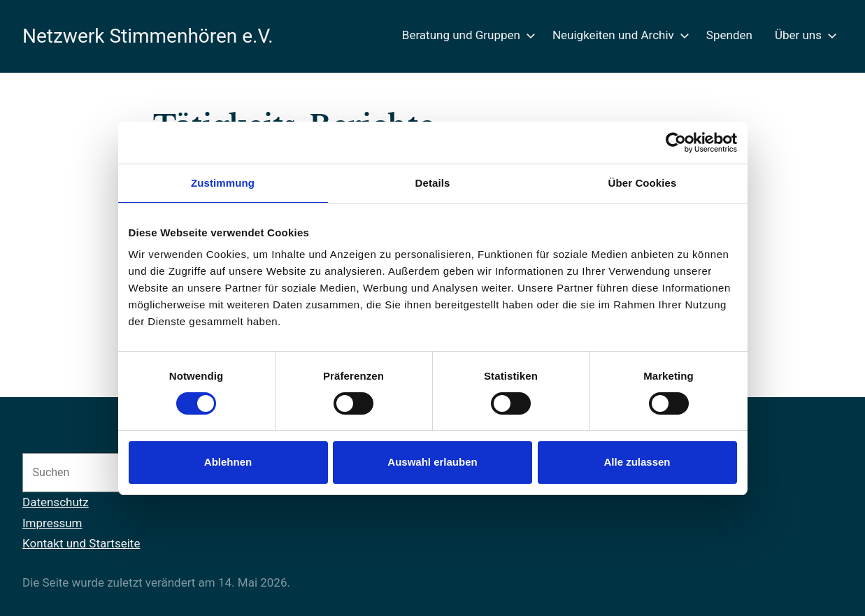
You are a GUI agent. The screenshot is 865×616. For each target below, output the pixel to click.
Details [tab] (433, 183)
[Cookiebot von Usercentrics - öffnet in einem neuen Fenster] (676, 143)
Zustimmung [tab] (223, 183)
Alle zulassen (637, 462)
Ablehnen (228, 462)
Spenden (729, 35)
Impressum (52, 523)
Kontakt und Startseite (81, 543)
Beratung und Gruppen (466, 35)
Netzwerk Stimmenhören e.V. (148, 36)
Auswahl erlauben (432, 462)
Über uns (803, 35)
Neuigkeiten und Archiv (618, 35)
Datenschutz (56, 502)
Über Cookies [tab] (643, 183)
